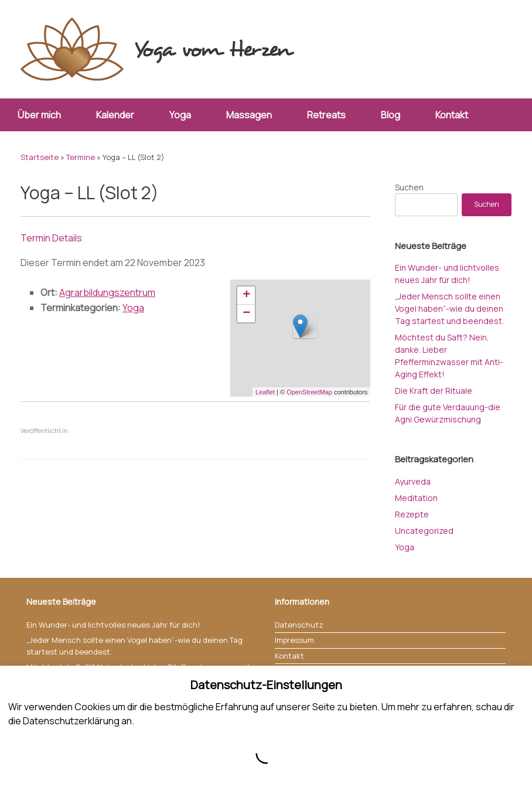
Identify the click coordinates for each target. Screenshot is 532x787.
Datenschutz (299, 625)
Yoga (180, 115)
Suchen (409, 187)
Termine (81, 157)
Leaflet (265, 392)
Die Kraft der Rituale (434, 391)
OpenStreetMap (309, 392)
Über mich (39, 115)
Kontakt (452, 115)
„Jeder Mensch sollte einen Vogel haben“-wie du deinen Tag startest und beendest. (449, 309)
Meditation (416, 498)
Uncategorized (424, 531)
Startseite (40, 157)
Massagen (249, 115)
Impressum (294, 640)
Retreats (326, 115)
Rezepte (412, 514)
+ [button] (246, 295)
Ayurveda (413, 481)
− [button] (246, 314)
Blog (391, 115)
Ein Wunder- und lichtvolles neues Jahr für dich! (113, 625)
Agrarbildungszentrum (107, 292)
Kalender (115, 115)
